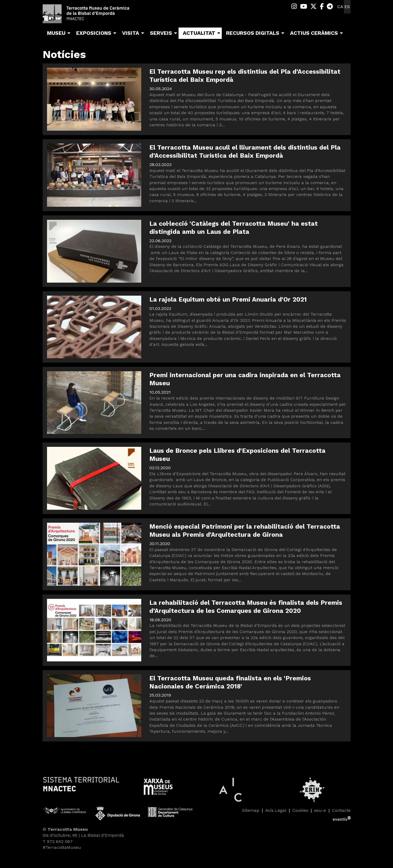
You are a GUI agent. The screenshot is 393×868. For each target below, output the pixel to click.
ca (340, 7)
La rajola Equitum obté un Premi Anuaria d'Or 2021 (228, 300)
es (347, 7)
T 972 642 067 (58, 841)
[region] (197, 790)
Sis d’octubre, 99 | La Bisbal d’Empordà (83, 835)
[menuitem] (294, 7)
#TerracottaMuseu (62, 847)
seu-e (320, 810)
